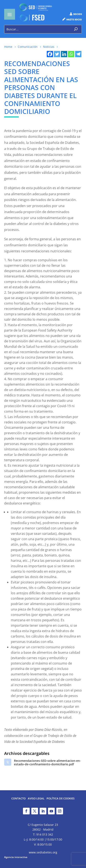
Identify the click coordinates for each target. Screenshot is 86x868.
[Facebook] (50, 54)
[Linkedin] (64, 54)
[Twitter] (57, 54)
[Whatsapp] (71, 54)
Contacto (18, 799)
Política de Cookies (61, 799)
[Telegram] (78, 54)
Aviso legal (36, 799)
